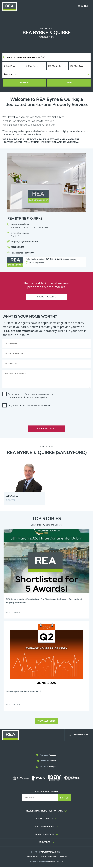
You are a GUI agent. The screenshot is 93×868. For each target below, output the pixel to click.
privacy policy (40, 399)
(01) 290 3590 (18, 247)
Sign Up (65, 799)
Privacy (64, 858)
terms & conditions (20, 399)
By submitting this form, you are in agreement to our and (30, 397)
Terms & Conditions (49, 858)
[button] (46, 74)
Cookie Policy (32, 858)
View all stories (46, 722)
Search (24, 83)
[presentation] (21, 415)
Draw (69, 83)
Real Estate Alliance (50, 853)
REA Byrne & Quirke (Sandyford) (26, 57)
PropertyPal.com (56, 862)
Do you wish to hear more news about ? (29, 407)
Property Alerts (46, 298)
